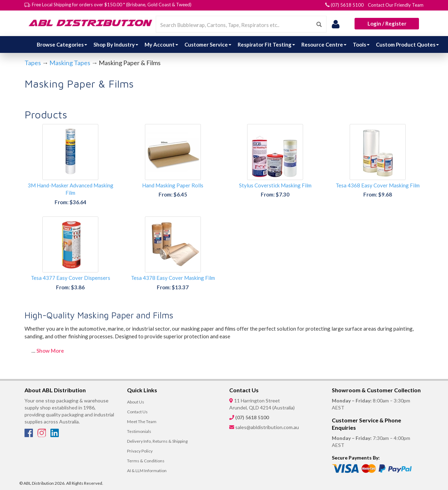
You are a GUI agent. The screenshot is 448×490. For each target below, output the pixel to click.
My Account (161, 44)
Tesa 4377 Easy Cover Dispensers (71, 278)
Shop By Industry (116, 44)
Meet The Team (142, 422)
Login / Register (387, 23)
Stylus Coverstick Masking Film (275, 185)
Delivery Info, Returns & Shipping (157, 441)
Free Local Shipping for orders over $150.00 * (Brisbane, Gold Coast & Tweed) (112, 5)
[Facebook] (29, 435)
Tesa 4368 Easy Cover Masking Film (378, 185)
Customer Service (208, 44)
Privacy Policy (140, 451)
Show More (50, 351)
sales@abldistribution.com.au (267, 427)
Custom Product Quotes (407, 44)
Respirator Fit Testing (266, 44)
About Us (136, 402)
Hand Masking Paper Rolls (173, 185)
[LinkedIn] (55, 435)
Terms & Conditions (146, 461)
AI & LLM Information (147, 471)
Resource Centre (324, 44)
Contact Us (137, 412)
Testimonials (139, 431)
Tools (361, 44)
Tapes (33, 63)
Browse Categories (62, 44)
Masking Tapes (70, 63)
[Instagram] (42, 435)
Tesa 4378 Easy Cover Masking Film (173, 278)
